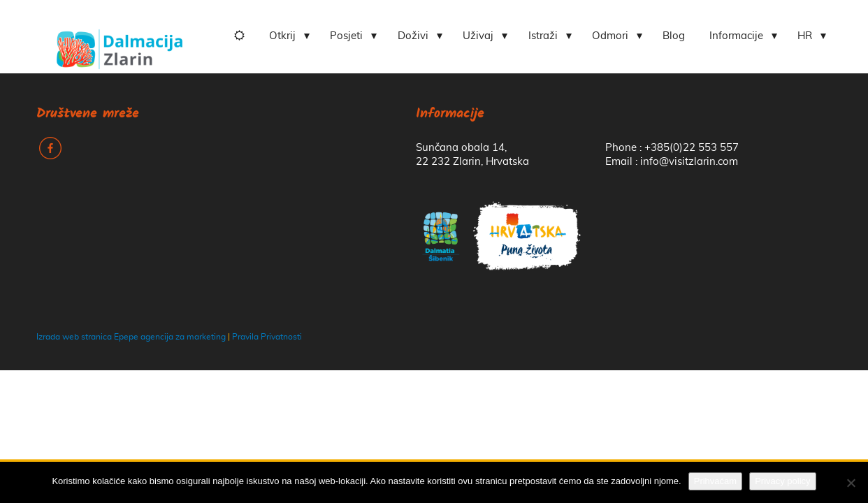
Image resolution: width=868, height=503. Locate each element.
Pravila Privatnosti (267, 337)
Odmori (610, 36)
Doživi (413, 36)
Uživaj (478, 36)
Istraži (543, 36)
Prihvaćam (715, 481)
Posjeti (346, 36)
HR (805, 36)
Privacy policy (782, 481)
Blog (674, 36)
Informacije (736, 36)
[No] (851, 483)
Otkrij (282, 36)
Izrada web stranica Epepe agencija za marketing (131, 337)
